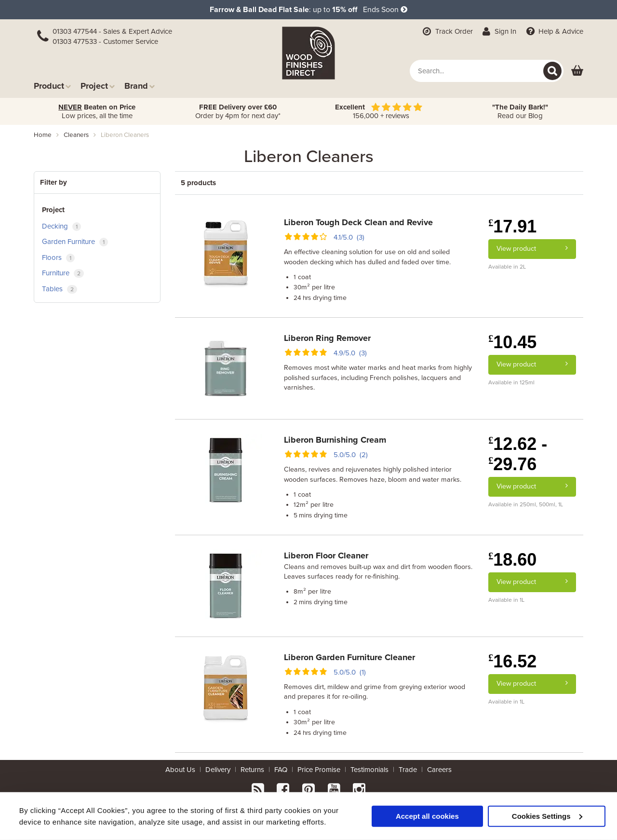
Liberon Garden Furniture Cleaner (349, 657)
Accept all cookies (427, 816)
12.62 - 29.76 (518, 454)
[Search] (552, 71)
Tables (60, 289)
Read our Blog (520, 111)
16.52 (512, 661)
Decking (61, 226)
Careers (439, 770)
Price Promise (319, 770)
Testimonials (369, 770)
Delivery (218, 770)
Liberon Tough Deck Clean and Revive (358, 222)
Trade (408, 770)
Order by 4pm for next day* (238, 111)
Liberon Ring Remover (327, 338)
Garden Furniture (75, 242)
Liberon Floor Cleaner (326, 555)
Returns (252, 770)
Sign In (499, 31)
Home (43, 135)
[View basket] (577, 71)
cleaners (76, 135)
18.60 (512, 560)
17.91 (512, 226)
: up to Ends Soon (308, 10)
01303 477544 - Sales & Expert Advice (112, 31)
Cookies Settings (547, 816)
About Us (180, 770)
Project (98, 86)
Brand (140, 86)
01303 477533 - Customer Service (105, 41)
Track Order (447, 31)
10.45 (512, 342)
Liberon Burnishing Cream (335, 440)
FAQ (281, 770)
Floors (58, 258)
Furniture (63, 273)
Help (554, 31)
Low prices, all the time (97, 111)
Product (52, 86)
